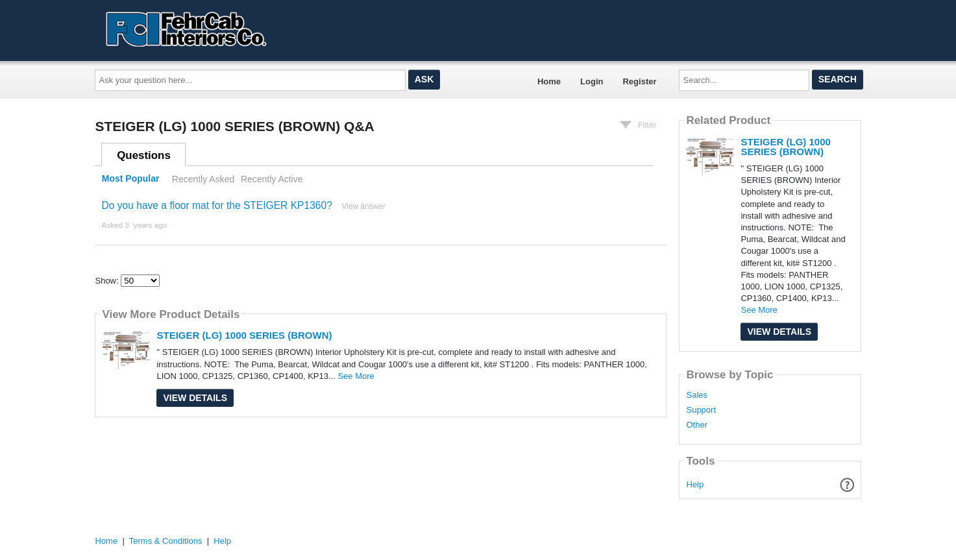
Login (592, 81)
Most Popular (131, 179)
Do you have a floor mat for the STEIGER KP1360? (216, 205)
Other (697, 425)
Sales (697, 395)
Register (639, 81)
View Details (195, 398)
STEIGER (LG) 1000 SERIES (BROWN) (244, 335)
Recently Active (272, 179)
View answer (363, 206)
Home (549, 81)
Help (695, 484)
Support (701, 410)
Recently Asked (203, 179)
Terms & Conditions (166, 541)
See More (356, 376)
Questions (144, 155)
